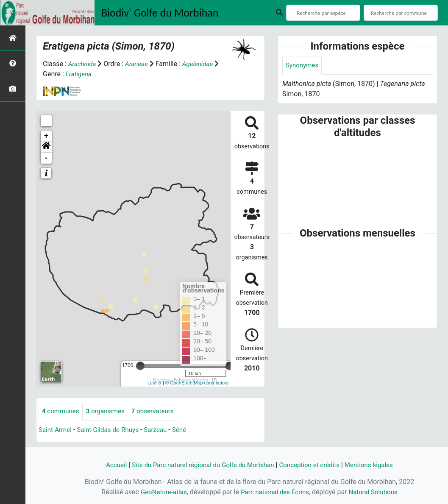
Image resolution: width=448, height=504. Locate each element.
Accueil (109, 465)
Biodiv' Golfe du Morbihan (160, 13)
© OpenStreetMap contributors (197, 383)
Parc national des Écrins (275, 492)
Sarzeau (162, 430)
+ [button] (46, 136)
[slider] (140, 366)
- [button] (46, 158)
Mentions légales (376, 465)
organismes (109, 411)
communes (62, 411)
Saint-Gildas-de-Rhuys (112, 430)
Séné (187, 430)
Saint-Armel (56, 430)
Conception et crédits (313, 465)
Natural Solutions (377, 492)
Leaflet (154, 383)
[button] (46, 147)
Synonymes (303, 65)
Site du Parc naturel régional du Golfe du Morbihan (200, 465)
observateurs (159, 411)
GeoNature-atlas (160, 492)
